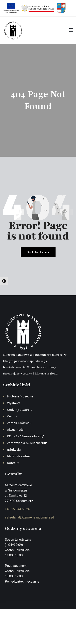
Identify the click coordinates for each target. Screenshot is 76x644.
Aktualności (16, 430)
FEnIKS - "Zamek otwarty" (26, 436)
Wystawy (13, 403)
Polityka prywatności (29, 627)
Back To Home (38, 252)
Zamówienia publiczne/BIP (27, 443)
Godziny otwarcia (20, 410)
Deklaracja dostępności (39, 633)
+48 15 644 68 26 (17, 509)
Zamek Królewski (20, 423)
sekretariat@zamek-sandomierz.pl (29, 517)
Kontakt (13, 463)
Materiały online (19, 456)
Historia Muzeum (20, 396)
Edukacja (14, 450)
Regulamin (54, 627)
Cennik (12, 416)
